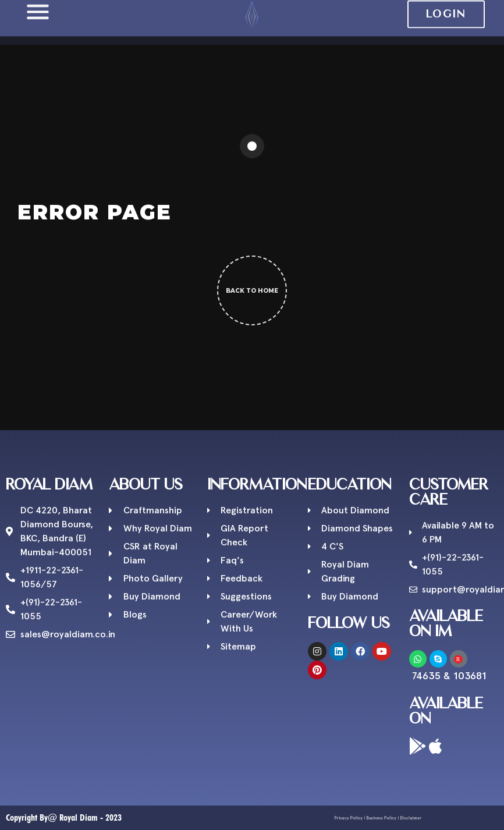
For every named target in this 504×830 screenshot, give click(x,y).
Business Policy (380, 818)
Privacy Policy (361, 818)
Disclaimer (397, 818)
